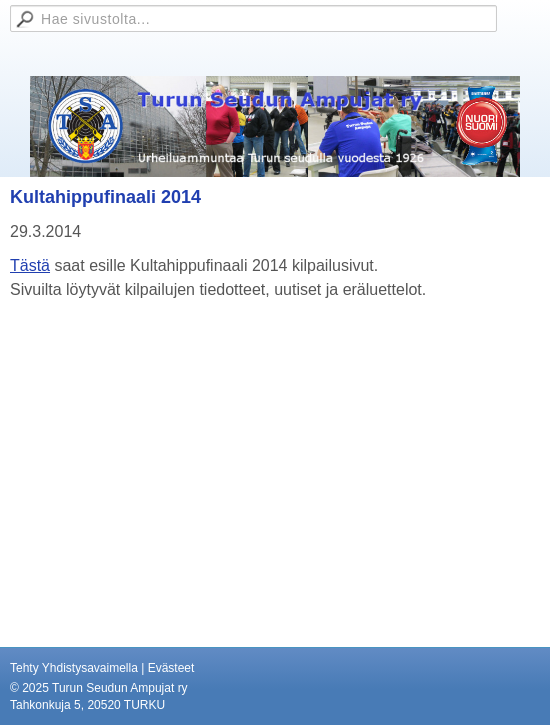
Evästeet (171, 668)
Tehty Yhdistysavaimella (74, 668)
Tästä (30, 265)
